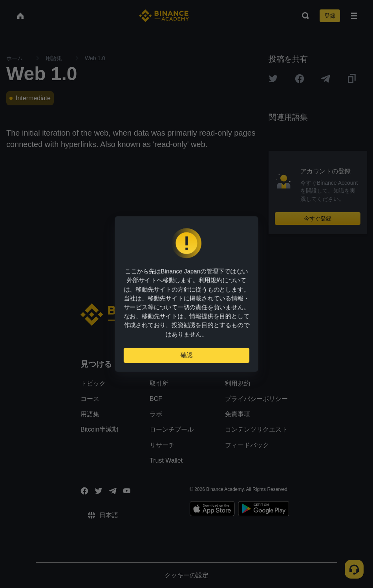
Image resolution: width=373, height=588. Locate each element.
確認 (186, 358)
